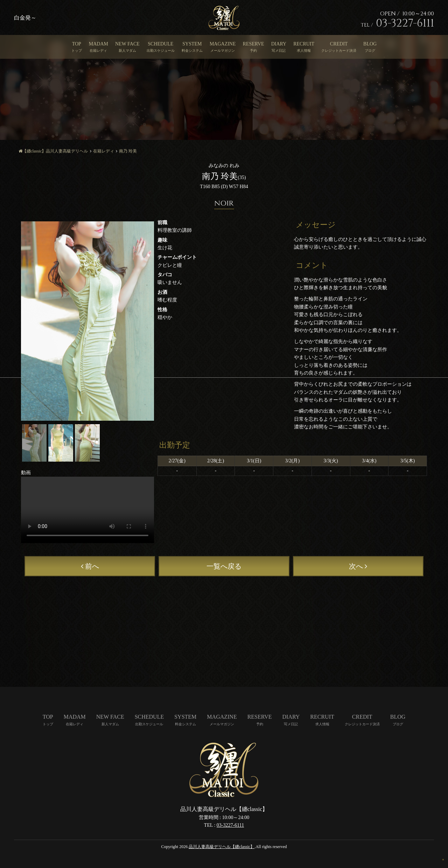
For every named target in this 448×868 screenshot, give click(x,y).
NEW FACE (127, 44)
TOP (77, 44)
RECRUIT (304, 44)
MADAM (99, 44)
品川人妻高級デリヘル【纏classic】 (222, 847)
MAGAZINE (223, 44)
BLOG (370, 44)
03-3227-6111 (230, 825)
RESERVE (254, 44)
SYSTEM (192, 44)
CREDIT (339, 44)
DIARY (279, 44)
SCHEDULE (160, 44)
